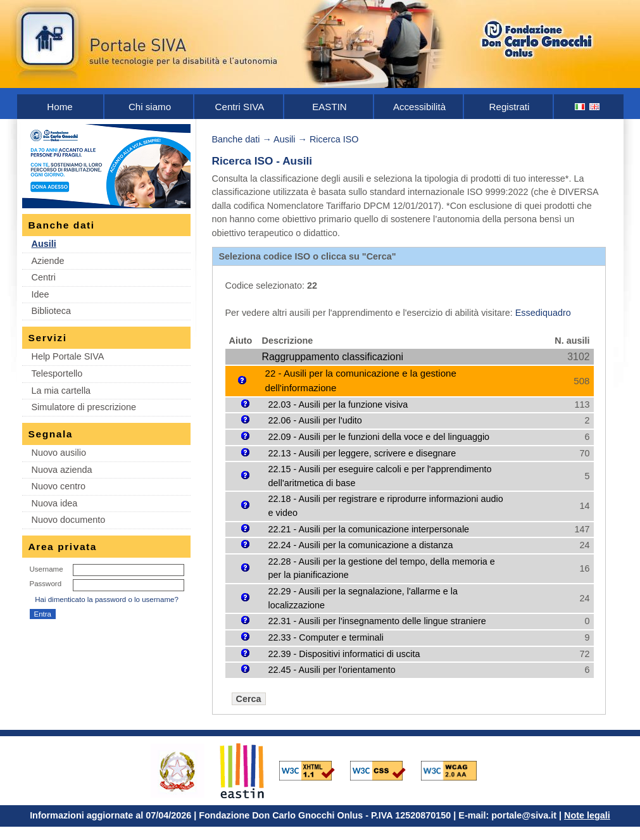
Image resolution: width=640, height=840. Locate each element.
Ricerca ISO (334, 139)
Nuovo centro (59, 486)
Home (60, 107)
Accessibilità (419, 107)
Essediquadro (543, 313)
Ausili (44, 244)
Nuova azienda (62, 470)
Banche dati (236, 139)
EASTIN (329, 107)
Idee (41, 294)
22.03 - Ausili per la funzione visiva (338, 404)
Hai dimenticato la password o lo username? (107, 599)
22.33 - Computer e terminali (326, 637)
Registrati (510, 107)
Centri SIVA (240, 107)
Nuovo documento (69, 520)
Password (46, 584)
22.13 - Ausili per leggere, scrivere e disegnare (362, 453)
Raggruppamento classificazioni (333, 357)
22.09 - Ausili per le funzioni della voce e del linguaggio (379, 437)
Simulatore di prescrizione (84, 407)
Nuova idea (55, 503)
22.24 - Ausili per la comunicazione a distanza (361, 545)
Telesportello (57, 373)
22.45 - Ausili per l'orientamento (332, 670)
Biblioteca (51, 311)
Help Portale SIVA (68, 356)
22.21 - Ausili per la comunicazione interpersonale (369, 529)
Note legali (587, 815)
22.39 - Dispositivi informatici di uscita (344, 654)
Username (47, 569)
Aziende (48, 261)
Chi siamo (150, 107)
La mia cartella (61, 391)
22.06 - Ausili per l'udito (315, 420)
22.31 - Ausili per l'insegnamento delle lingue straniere (377, 621)
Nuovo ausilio (59, 453)
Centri (44, 277)
